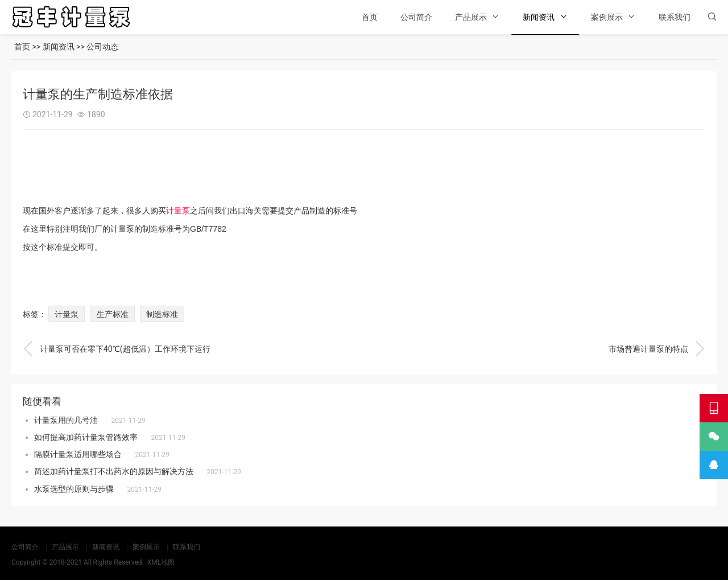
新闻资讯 (539, 17)
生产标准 (113, 314)
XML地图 (161, 562)
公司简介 (416, 17)
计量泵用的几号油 (66, 420)
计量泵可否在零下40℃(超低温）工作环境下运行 (117, 349)
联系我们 (675, 17)
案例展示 (607, 17)
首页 (370, 17)
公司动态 (102, 47)
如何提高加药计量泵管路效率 (86, 437)
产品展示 (471, 17)
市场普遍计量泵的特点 (657, 349)
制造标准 (162, 314)
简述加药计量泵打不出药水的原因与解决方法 (114, 471)
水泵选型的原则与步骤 (74, 489)
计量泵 (178, 211)
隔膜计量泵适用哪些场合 (78, 454)
